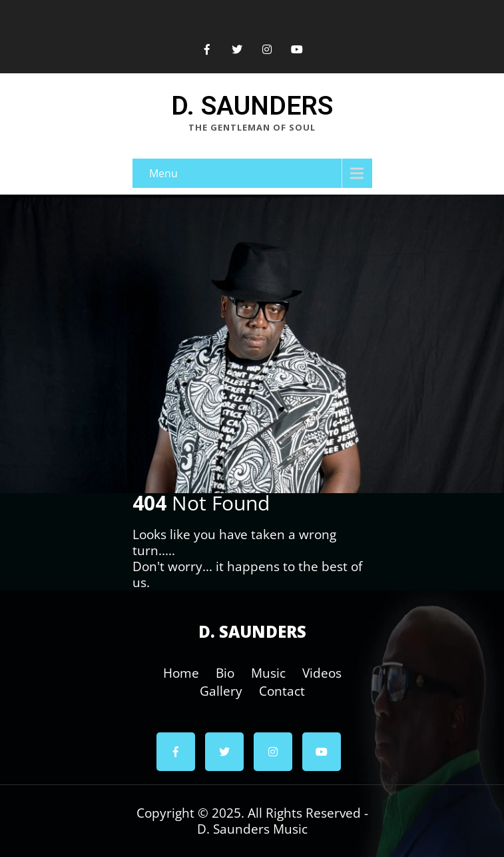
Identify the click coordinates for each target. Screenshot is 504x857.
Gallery (221, 688)
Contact (282, 688)
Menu (163, 173)
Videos (322, 670)
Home (181, 670)
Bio (225, 670)
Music (268, 670)
